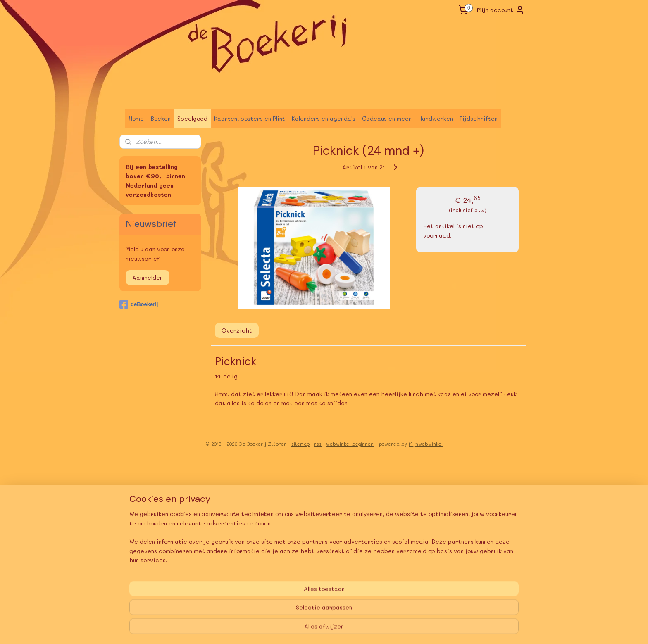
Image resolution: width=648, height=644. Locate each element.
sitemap (300, 444)
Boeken (161, 118)
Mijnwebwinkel (426, 444)
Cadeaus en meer (387, 118)
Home (136, 118)
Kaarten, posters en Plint (250, 118)
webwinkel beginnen (350, 444)
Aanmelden (148, 277)
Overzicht (237, 330)
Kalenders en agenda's (324, 118)
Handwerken (436, 118)
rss (318, 444)
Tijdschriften (479, 118)
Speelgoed (192, 118)
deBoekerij (139, 304)
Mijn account (501, 10)
